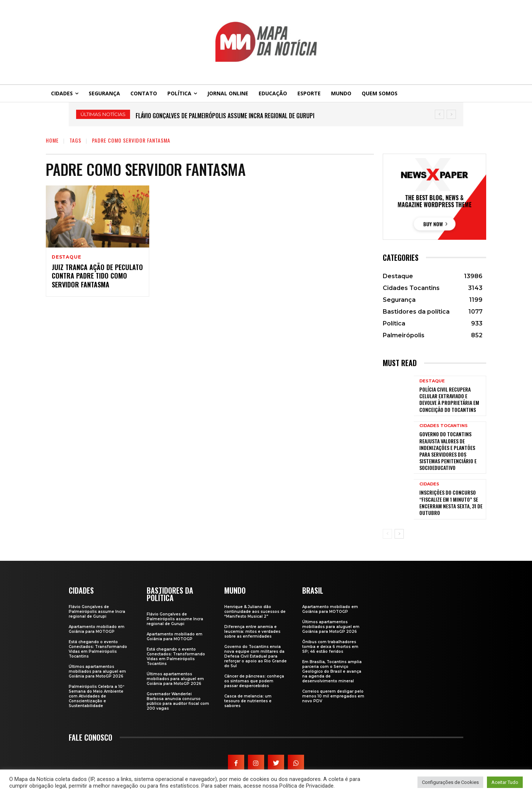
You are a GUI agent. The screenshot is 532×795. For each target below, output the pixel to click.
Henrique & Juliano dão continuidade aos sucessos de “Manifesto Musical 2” (255, 612)
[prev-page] (387, 534)
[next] (451, 114)
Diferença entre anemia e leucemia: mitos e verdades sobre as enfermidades (252, 632)
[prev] (439, 114)
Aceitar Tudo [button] (505, 782)
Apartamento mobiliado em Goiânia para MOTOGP (97, 629)
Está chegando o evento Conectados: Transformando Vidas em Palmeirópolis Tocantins (98, 649)
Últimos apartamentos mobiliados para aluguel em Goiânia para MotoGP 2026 (97, 671)
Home (52, 140)
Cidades (429, 484)
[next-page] (399, 534)
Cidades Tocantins (444, 426)
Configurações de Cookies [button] (450, 782)
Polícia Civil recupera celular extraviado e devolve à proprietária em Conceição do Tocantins (449, 399)
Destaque (66, 257)
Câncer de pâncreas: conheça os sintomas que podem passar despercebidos (254, 681)
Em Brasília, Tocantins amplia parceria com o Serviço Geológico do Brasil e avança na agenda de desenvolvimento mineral (332, 671)
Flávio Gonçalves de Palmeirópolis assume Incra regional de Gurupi (225, 116)
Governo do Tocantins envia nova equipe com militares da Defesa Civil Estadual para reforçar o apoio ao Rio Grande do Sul (255, 656)
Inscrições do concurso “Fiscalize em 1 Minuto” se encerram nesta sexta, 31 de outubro (451, 502)
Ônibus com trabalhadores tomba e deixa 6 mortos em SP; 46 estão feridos (330, 647)
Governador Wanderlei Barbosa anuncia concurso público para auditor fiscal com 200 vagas (178, 701)
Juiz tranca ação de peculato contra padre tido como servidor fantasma (97, 276)
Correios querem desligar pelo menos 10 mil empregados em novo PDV (333, 696)
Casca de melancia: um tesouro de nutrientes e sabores (248, 701)
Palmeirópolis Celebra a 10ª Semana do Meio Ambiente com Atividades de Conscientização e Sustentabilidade (97, 696)
